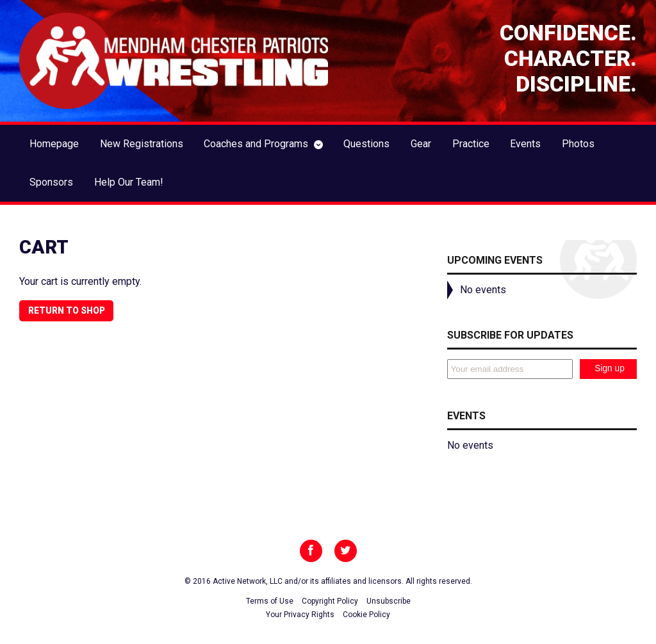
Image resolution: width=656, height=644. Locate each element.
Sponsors (51, 182)
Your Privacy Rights (300, 615)
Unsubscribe (389, 601)
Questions (366, 144)
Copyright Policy (330, 601)
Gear (421, 144)
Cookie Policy (366, 615)
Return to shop (67, 310)
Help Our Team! (129, 182)
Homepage (54, 144)
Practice (471, 144)
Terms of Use (270, 601)
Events (525, 144)
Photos (578, 144)
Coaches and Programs (256, 144)
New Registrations (142, 144)
